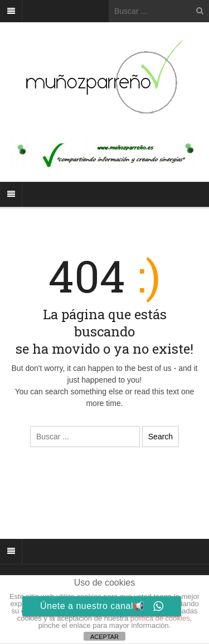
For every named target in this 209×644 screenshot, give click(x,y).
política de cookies (160, 618)
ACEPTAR (104, 637)
